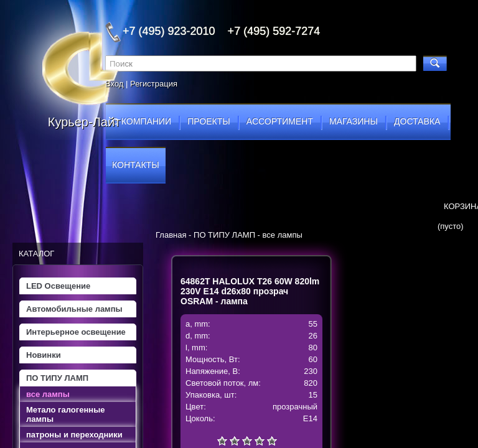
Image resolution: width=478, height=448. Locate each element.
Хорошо (260, 441)
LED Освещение (58, 286)
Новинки (44, 355)
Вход (114, 84)
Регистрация (154, 84)
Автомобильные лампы (74, 309)
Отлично (272, 441)
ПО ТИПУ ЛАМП (57, 378)
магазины (354, 121)
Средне (247, 441)
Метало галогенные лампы (65, 414)
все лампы (48, 394)
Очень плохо (222, 441)
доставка (417, 121)
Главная (171, 235)
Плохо (235, 441)
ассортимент (280, 121)
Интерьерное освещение (76, 332)
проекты (209, 121)
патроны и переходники (74, 435)
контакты (136, 165)
